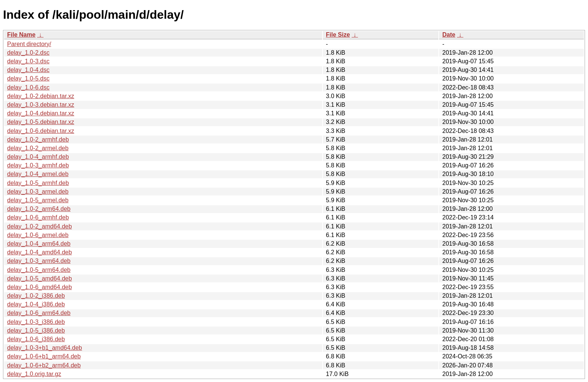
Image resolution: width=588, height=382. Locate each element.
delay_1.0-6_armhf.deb (38, 217)
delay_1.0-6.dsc (28, 87)
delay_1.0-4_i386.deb (36, 304)
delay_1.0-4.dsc (28, 70)
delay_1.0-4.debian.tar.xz (41, 113)
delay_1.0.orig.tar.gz (34, 374)
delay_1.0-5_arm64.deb (39, 270)
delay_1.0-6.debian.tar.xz (41, 131)
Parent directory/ (29, 44)
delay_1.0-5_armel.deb (38, 200)
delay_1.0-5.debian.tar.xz (41, 122)
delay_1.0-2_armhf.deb (38, 140)
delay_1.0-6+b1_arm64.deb (44, 356)
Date (449, 35)
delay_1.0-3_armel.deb (38, 192)
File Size (338, 35)
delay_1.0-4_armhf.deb (38, 157)
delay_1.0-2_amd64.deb (40, 226)
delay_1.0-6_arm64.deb (39, 313)
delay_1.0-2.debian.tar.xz (41, 96)
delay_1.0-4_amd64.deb (40, 252)
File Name (21, 35)
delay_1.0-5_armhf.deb (38, 183)
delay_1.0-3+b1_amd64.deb (45, 348)
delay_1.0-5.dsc (28, 78)
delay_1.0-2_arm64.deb (39, 209)
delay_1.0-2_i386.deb (36, 296)
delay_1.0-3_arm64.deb (39, 261)
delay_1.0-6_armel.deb (38, 235)
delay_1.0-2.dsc (28, 53)
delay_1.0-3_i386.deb (36, 322)
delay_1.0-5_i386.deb (36, 331)
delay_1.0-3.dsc (28, 61)
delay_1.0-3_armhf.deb (38, 165)
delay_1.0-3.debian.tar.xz (41, 105)
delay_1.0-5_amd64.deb (40, 278)
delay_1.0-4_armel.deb (38, 174)
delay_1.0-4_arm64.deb (39, 244)
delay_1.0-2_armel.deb (38, 148)
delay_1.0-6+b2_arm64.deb (44, 365)
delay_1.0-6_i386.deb (36, 339)
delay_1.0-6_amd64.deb (40, 287)
